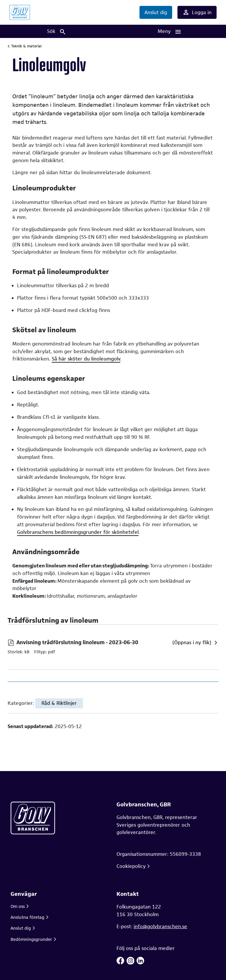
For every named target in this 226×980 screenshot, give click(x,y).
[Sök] (56, 31)
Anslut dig (156, 12)
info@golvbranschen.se (160, 926)
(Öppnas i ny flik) (192, 642)
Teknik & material (26, 46)
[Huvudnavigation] (169, 31)
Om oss (18, 906)
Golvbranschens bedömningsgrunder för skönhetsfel (78, 532)
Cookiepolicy (131, 866)
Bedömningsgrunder (31, 939)
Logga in (197, 12)
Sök (57, 32)
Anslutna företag (28, 917)
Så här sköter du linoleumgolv (86, 359)
